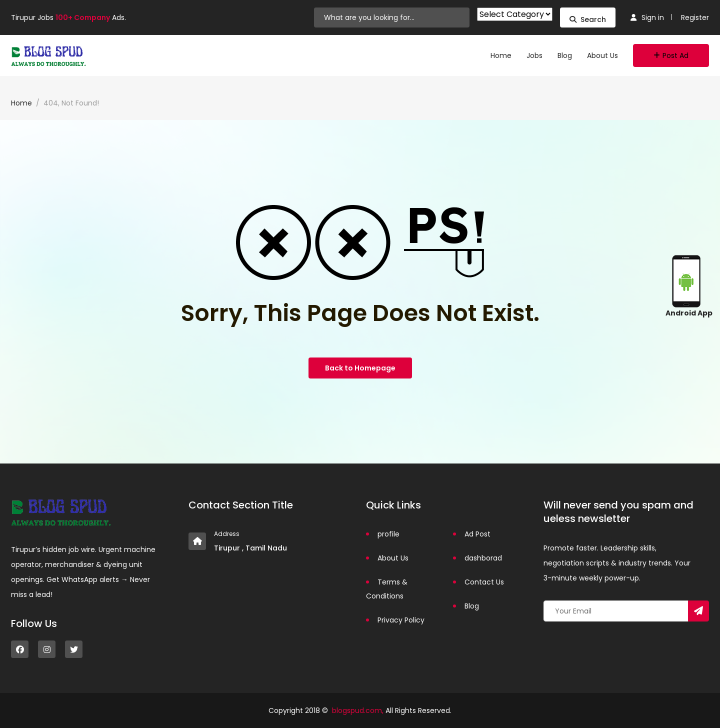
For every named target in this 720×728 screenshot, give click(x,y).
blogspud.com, (358, 710)
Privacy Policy (401, 620)
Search (588, 19)
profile (388, 534)
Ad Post (477, 534)
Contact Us (484, 582)
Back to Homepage (360, 368)
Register (695, 17)
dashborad (483, 558)
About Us (602, 55)
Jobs (534, 55)
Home (501, 55)
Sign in (647, 17)
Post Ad (671, 55)
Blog (565, 55)
